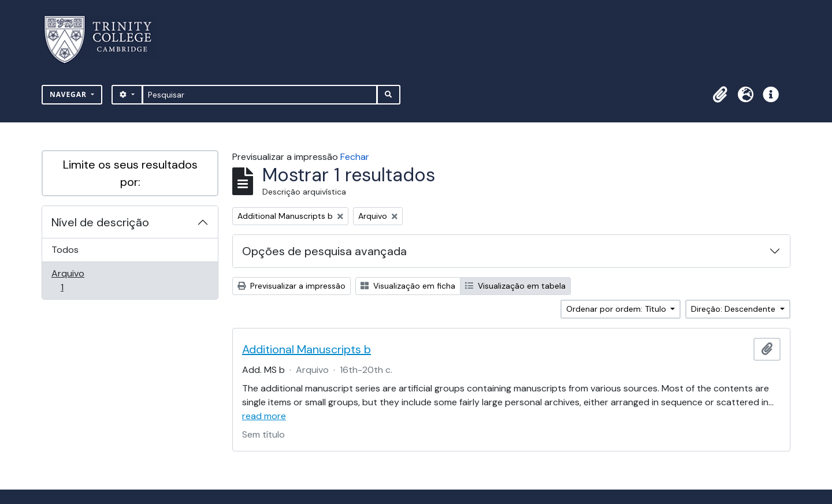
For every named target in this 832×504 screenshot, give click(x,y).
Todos (65, 250)
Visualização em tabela (515, 286)
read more (264, 416)
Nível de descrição (100, 222)
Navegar (69, 94)
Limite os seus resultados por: (130, 173)
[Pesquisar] (260, 95)
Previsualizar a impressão (291, 286)
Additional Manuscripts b (307, 349)
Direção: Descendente (734, 309)
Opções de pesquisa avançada (324, 251)
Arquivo (78, 280)
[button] (720, 95)
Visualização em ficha (408, 286)
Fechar (355, 157)
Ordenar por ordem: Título (617, 309)
